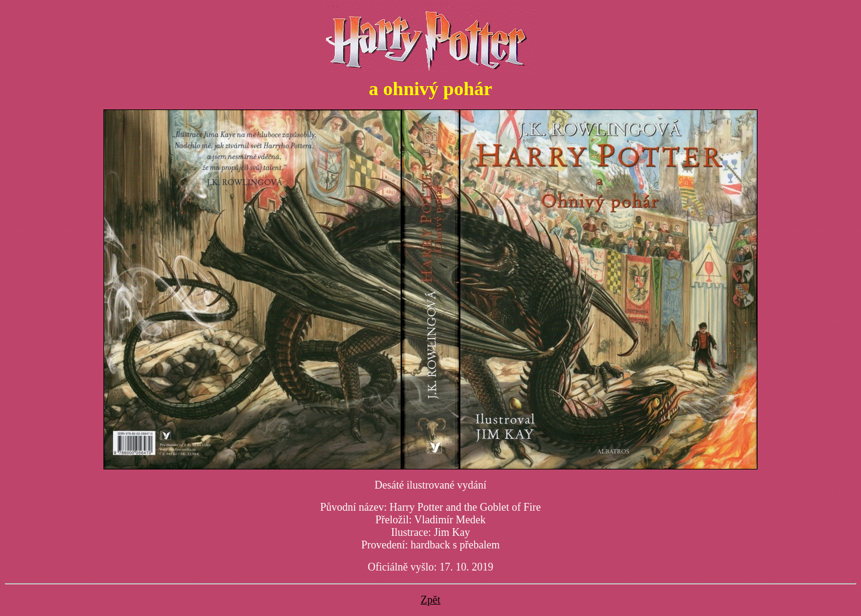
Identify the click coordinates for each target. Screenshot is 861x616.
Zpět (431, 600)
